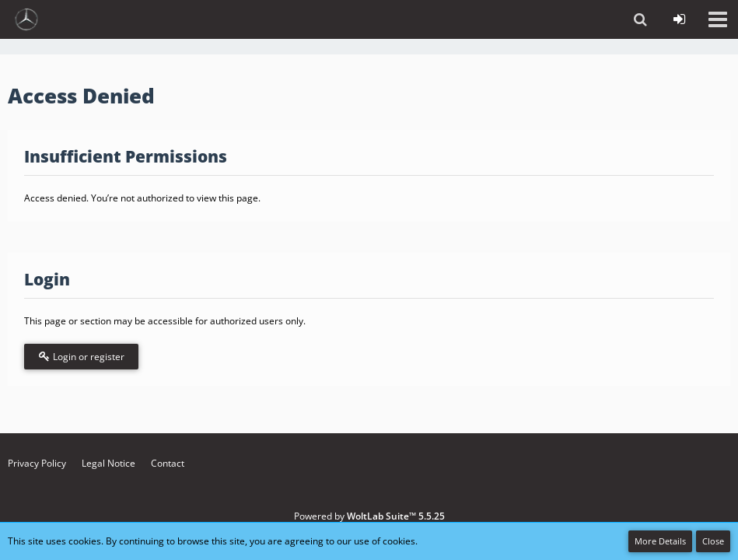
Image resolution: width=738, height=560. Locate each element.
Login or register (81, 357)
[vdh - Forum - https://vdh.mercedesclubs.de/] (26, 19)
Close (713, 541)
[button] (718, 19)
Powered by (369, 516)
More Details (660, 541)
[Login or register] (679, 19)
